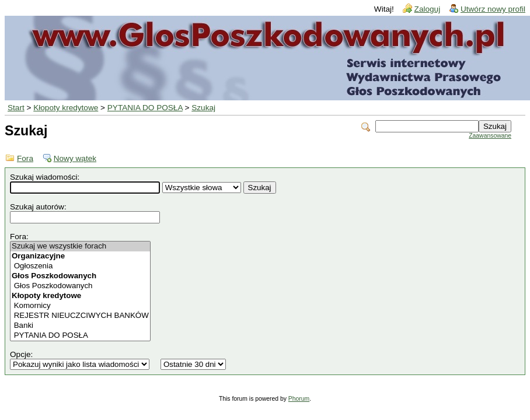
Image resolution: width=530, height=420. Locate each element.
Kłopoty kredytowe (66, 108)
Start (16, 108)
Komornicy (80, 306)
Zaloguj (428, 9)
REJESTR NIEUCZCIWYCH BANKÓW (80, 316)
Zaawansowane (490, 136)
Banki (80, 326)
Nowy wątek (75, 158)
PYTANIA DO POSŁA (145, 108)
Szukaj (203, 108)
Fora (25, 158)
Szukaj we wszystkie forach (80, 246)
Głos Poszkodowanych (80, 286)
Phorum (299, 399)
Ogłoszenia (80, 266)
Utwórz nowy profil (493, 9)
